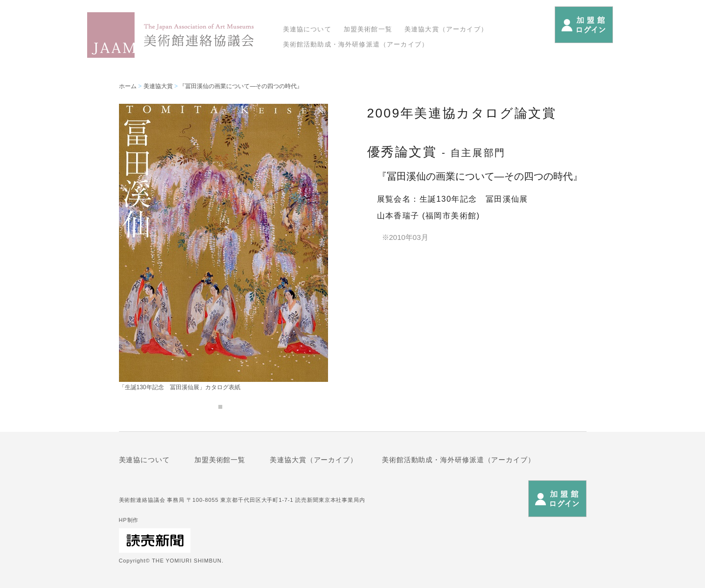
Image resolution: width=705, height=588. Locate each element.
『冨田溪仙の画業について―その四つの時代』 (241, 86)
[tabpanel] (223, 247)
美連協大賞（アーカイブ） (446, 29)
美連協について (307, 29)
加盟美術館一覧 (368, 29)
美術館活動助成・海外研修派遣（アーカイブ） (356, 44)
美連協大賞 (158, 86)
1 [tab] (220, 407)
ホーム (128, 86)
